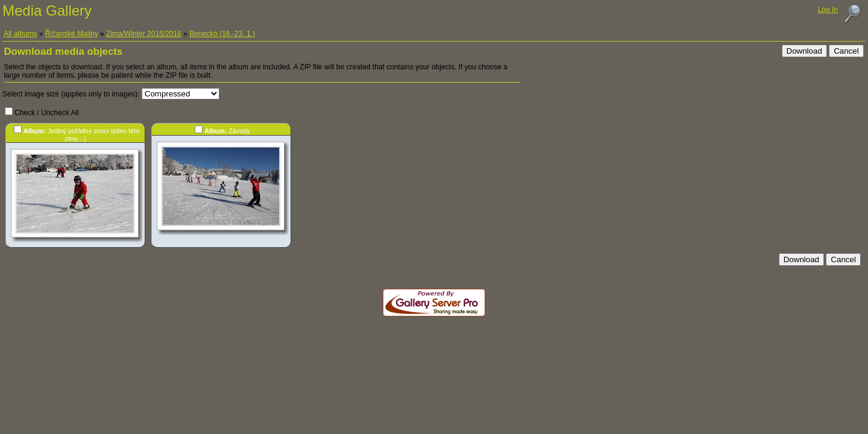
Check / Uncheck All (47, 113)
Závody (227, 131)
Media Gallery (47, 11)
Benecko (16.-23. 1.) (222, 34)
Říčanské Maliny (72, 34)
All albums (20, 34)
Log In (828, 10)
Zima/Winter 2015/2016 (144, 34)
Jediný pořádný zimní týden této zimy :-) (82, 135)
